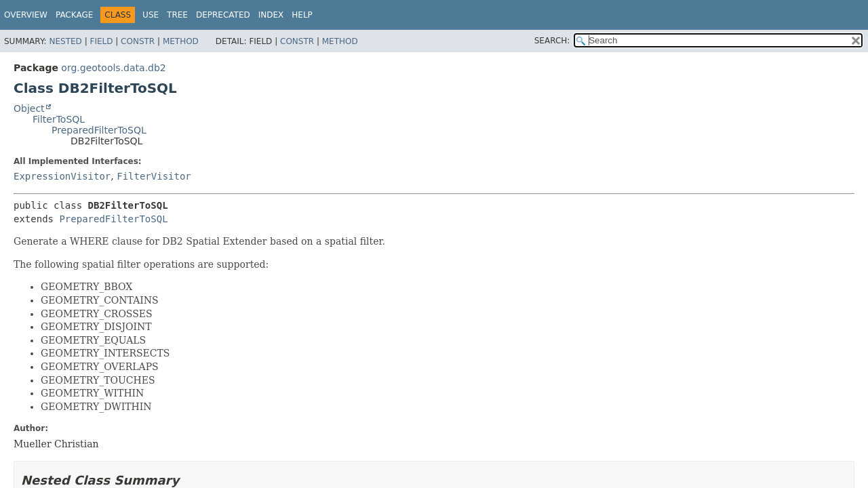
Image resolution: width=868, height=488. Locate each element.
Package (74, 15)
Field (101, 41)
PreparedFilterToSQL (99, 130)
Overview (26, 15)
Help (302, 15)
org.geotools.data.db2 (113, 68)
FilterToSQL (59, 119)
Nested (65, 41)
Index (271, 15)
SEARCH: (552, 41)
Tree (177, 15)
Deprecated (223, 15)
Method (181, 41)
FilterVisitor (154, 176)
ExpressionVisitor (62, 176)
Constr (138, 41)
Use (151, 15)
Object (29, 108)
